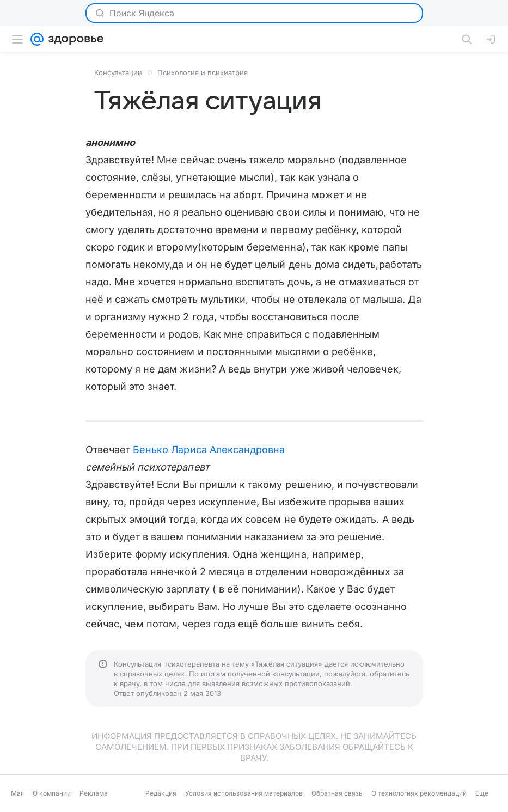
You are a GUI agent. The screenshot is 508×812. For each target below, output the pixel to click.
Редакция (161, 793)
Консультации (118, 72)
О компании (52, 793)
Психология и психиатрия (203, 72)
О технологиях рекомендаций (419, 793)
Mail (17, 793)
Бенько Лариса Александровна (209, 450)
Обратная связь (337, 793)
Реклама (94, 793)
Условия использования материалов (244, 793)
